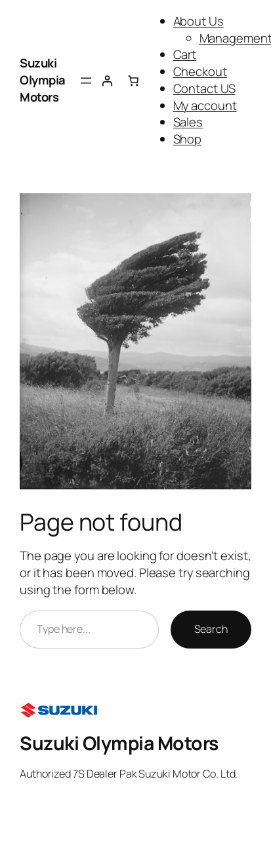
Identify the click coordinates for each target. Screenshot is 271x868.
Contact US (204, 88)
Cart (185, 54)
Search (211, 629)
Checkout (200, 71)
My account (205, 105)
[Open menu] (86, 81)
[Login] (107, 81)
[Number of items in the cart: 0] (133, 81)
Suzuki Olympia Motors (43, 80)
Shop (188, 139)
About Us (198, 21)
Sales (188, 122)
